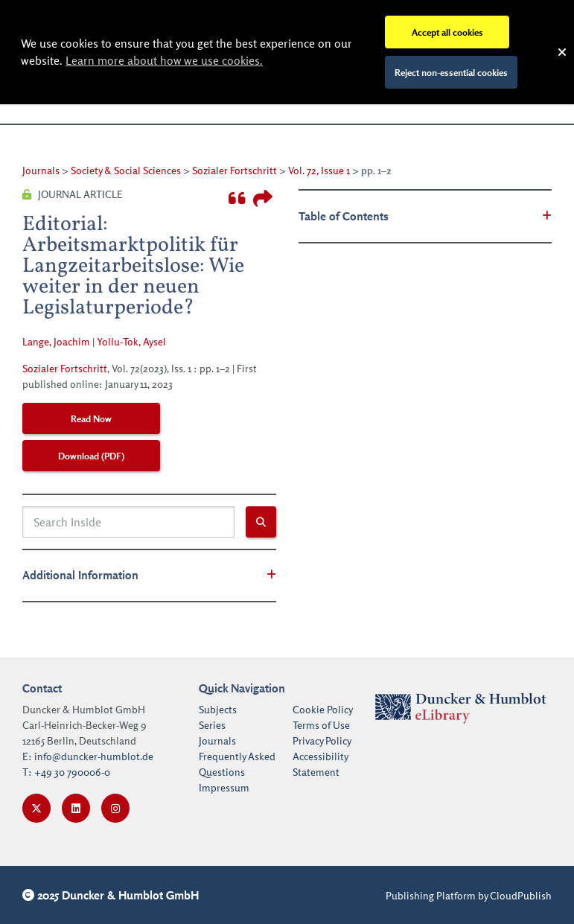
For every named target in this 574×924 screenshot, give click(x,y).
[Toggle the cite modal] (237, 199)
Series (212, 725)
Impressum (224, 787)
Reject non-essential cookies (451, 72)
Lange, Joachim (56, 341)
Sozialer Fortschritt (235, 170)
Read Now (91, 418)
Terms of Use (321, 725)
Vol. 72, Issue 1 (319, 170)
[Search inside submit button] (261, 522)
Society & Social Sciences (126, 170)
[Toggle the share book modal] (263, 199)
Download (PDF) (91, 456)
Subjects (218, 709)
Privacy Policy (322, 740)
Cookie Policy (323, 709)
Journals (41, 170)
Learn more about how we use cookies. (164, 60)
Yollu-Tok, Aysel (131, 341)
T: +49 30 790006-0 (66, 772)
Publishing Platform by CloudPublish (469, 895)
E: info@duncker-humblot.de (88, 756)
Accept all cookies (447, 32)
